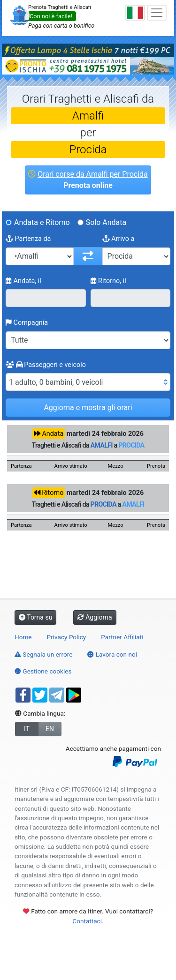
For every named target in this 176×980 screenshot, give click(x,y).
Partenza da (28, 239)
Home (23, 637)
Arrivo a (119, 239)
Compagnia (27, 323)
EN (50, 729)
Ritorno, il (108, 281)
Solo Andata (106, 222)
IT (27, 729)
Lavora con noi (112, 654)
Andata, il (23, 281)
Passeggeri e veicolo (46, 365)
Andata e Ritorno (42, 222)
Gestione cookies (43, 671)
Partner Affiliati (122, 637)
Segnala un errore (43, 654)
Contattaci (87, 921)
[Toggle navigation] (157, 13)
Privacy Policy (67, 637)
